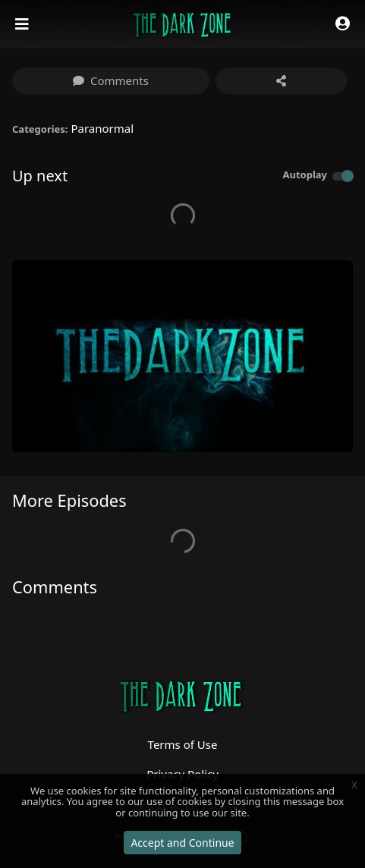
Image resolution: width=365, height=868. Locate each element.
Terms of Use (183, 744)
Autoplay (305, 175)
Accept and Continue (182, 843)
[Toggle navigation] (24, 24)
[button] (343, 25)
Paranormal (102, 128)
